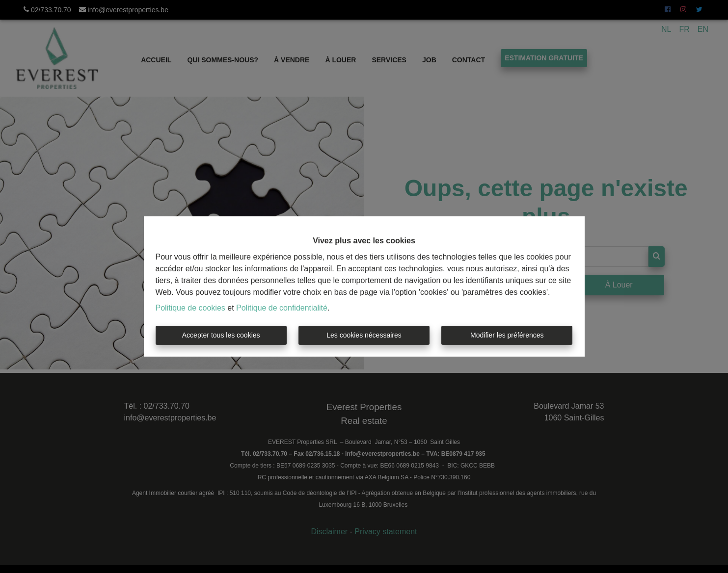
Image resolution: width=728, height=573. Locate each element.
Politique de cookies (190, 308)
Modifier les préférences (507, 335)
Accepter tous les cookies (221, 335)
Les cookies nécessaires (364, 335)
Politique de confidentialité (282, 308)
